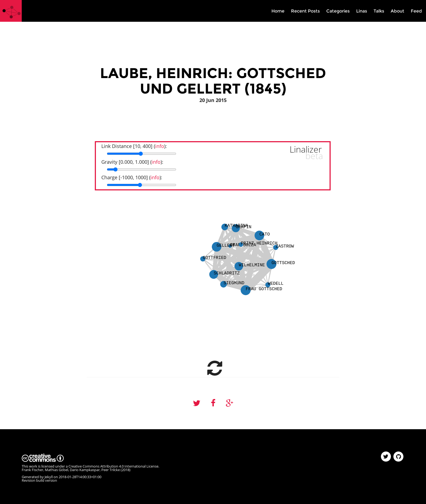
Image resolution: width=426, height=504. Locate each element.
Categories (338, 11)
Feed (416, 11)
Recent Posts (305, 11)
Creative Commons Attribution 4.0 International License (113, 466)
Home (278, 11)
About (397, 11)
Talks (379, 11)
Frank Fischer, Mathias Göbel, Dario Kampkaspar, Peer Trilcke (71, 470)
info (160, 146)
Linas (362, 11)
